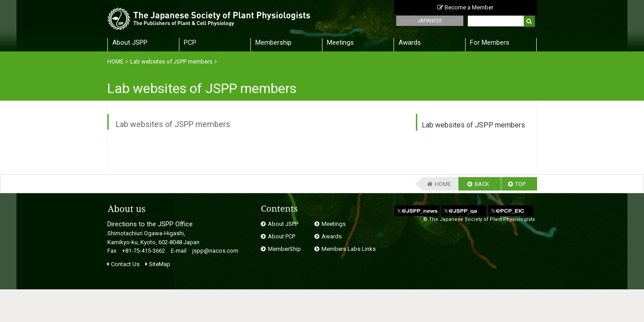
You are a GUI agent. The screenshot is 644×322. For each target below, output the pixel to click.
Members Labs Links (349, 249)
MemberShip (284, 249)
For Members (490, 42)
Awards (410, 42)
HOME (115, 61)
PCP (190, 42)
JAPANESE (430, 21)
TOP (520, 184)
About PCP (282, 236)
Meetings (340, 42)
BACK (482, 184)
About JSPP (130, 42)
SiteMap (158, 264)
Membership (273, 42)
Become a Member (465, 7)
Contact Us (123, 264)
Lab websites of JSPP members (171, 61)
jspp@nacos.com (215, 251)
